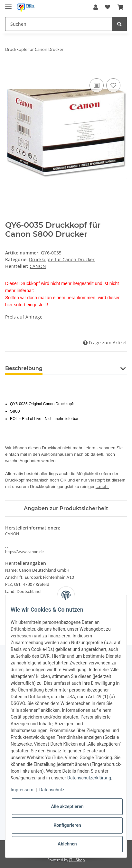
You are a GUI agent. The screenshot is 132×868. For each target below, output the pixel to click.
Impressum (22, 790)
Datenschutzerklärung (89, 778)
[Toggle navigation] (8, 4)
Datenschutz (52, 790)
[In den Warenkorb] (10, 70)
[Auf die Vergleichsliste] (97, 85)
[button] (96, 7)
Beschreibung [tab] (24, 368)
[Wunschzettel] (108, 7)
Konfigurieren (67, 825)
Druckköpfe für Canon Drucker (62, 259)
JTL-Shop (77, 860)
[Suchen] (59, 24)
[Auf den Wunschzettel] (113, 85)
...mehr (102, 486)
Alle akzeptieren (67, 806)
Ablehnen (67, 844)
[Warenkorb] (120, 7)
